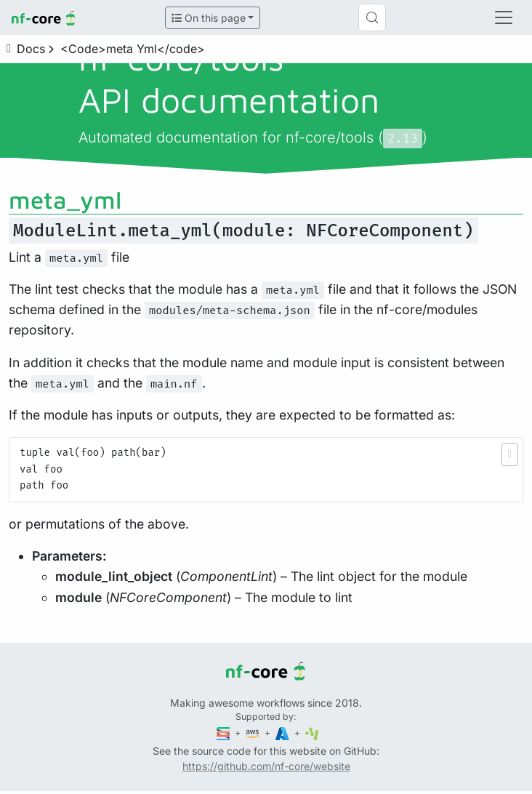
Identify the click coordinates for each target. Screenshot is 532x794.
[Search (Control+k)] (372, 17)
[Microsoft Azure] (283, 733)
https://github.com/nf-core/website (266, 766)
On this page (209, 18)
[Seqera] (225, 733)
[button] (510, 454)
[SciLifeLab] (312, 733)
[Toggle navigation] (504, 17)
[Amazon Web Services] (254, 733)
